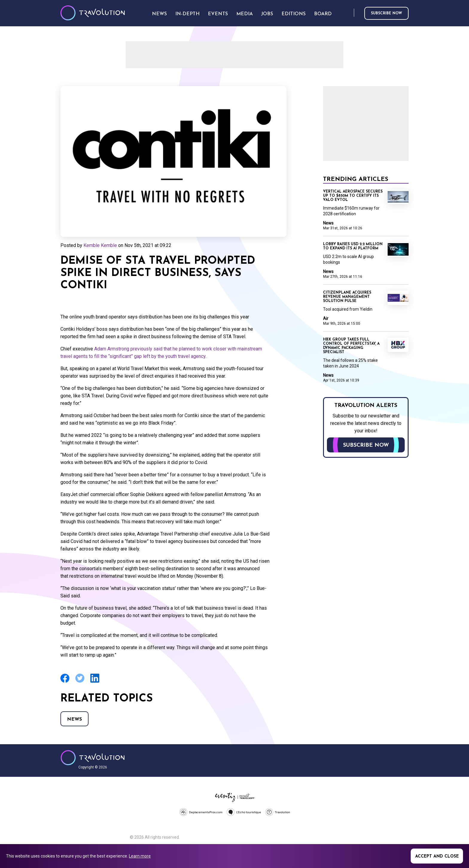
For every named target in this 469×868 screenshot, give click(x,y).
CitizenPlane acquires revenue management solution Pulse (347, 297)
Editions (294, 14)
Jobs (267, 14)
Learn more (140, 856)
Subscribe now (386, 13)
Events (218, 14)
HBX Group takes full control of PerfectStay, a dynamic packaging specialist (351, 346)
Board (323, 14)
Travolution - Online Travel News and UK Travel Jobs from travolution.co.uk (93, 758)
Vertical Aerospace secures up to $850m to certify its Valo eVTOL (353, 196)
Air (326, 318)
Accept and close (437, 856)
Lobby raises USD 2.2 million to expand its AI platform (353, 246)
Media (245, 14)
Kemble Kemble (100, 245)
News (74, 719)
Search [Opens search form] (348, 13)
